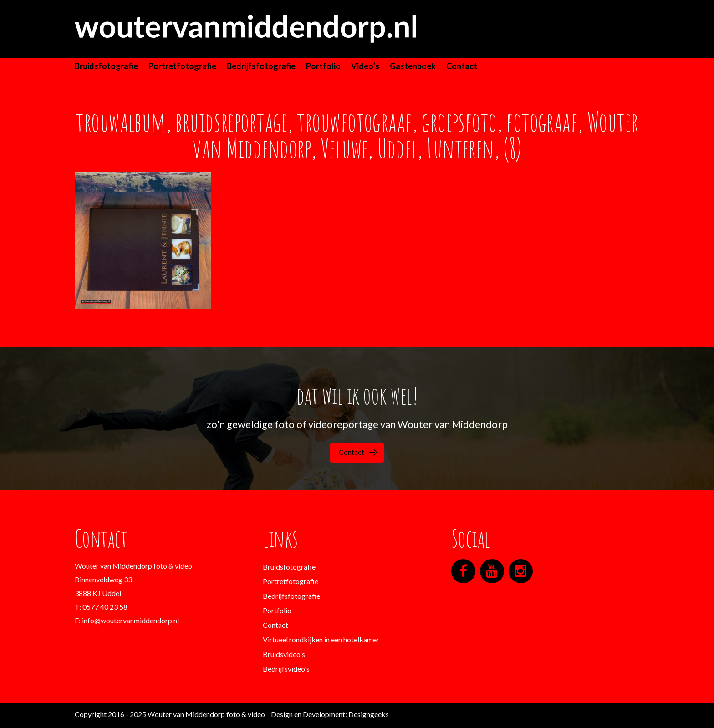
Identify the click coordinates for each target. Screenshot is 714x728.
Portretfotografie (182, 66)
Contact (462, 66)
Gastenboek (413, 66)
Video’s (365, 66)
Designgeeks (369, 714)
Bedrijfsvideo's (286, 669)
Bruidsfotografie (106, 66)
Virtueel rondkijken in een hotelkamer (321, 639)
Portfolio (323, 66)
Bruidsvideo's (284, 654)
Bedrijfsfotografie (261, 66)
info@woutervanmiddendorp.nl (130, 620)
